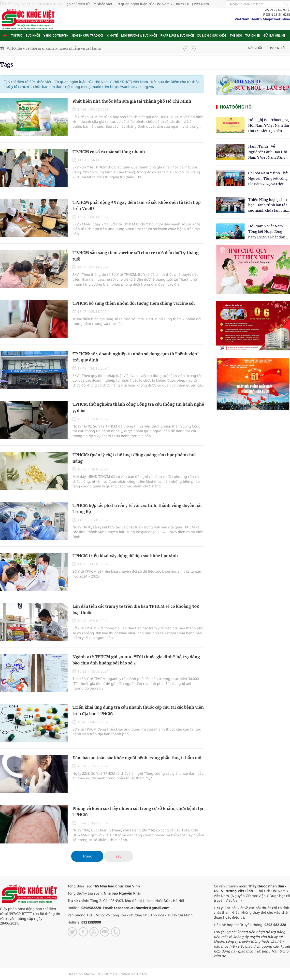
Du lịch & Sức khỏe (212, 36)
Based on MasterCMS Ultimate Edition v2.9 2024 (107, 974)
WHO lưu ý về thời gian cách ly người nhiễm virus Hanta (54, 48)
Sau (119, 856)
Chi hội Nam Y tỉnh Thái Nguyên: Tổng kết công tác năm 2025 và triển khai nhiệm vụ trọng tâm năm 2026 (268, 179)
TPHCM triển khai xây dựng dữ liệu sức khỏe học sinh (125, 556)
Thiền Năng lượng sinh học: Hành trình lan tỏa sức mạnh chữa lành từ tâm (268, 205)
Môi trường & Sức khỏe (139, 36)
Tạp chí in (253, 36)
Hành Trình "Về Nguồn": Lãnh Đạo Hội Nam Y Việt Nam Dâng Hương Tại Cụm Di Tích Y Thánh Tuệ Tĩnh (268, 152)
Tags (7, 65)
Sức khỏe (33, 36)
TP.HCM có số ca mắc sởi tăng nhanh (109, 152)
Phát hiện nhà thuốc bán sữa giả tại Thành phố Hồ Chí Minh (132, 101)
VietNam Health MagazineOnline (262, 19)
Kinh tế (112, 36)
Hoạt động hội (236, 107)
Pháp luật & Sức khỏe (177, 36)
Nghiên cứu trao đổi (87, 36)
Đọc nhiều (278, 48)
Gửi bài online (274, 36)
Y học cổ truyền (56, 36)
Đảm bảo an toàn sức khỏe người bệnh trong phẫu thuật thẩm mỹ (137, 758)
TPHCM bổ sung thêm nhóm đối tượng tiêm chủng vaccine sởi (134, 303)
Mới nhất (255, 48)
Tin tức (17, 36)
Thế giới (236, 36)
